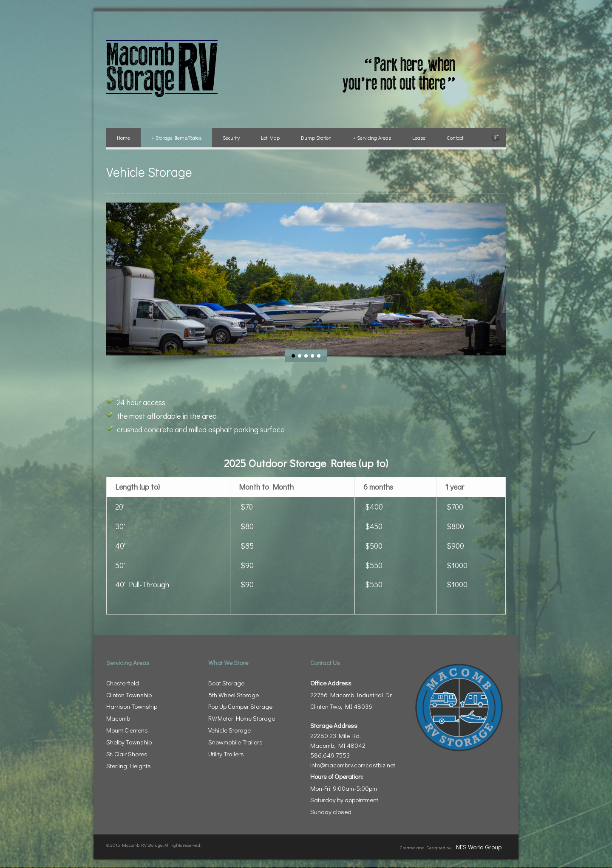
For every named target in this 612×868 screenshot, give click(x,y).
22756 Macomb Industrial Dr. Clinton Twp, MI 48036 (351, 695)
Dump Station (316, 138)
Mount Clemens (127, 730)
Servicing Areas (372, 138)
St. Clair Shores (127, 754)
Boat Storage (226, 683)
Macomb (118, 718)
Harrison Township (132, 706)
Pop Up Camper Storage (240, 706)
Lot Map (270, 138)
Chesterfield (123, 683)
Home (123, 138)
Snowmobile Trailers (235, 742)
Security (231, 138)
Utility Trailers (226, 754)
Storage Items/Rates (176, 138)
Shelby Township (129, 742)
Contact (455, 138)
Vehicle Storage (229, 730)
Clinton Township (129, 695)
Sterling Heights (129, 766)
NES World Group (479, 847)
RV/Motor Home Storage (242, 718)
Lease (419, 138)
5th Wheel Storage (234, 695)
